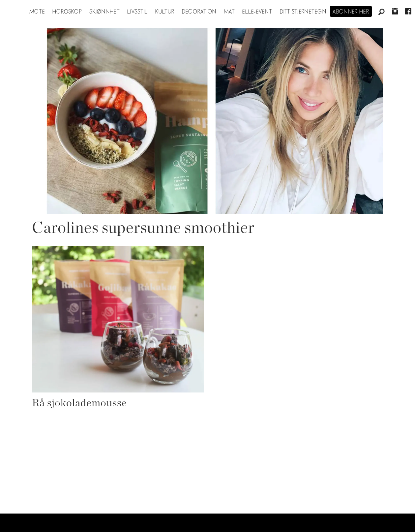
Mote (37, 12)
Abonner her (351, 12)
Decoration (199, 12)
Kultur (165, 12)
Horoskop (67, 12)
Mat (229, 12)
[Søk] (382, 12)
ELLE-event (257, 12)
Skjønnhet (105, 12)
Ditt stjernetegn (303, 12)
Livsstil (137, 12)
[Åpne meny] (10, 10)
